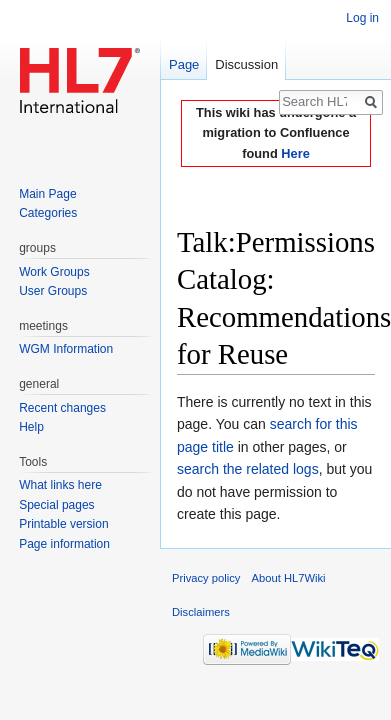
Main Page (47, 194)
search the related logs (248, 469)
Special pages (56, 505)
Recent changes (62, 408)
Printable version (63, 524)
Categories (48, 213)
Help (31, 427)
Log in (362, 18)
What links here (60, 485)
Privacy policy (206, 578)
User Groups (53, 291)
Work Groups (54, 272)
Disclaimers (201, 612)
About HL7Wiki (289, 578)
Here (295, 153)
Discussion (246, 64)
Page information (64, 544)
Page (184, 64)
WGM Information (66, 349)
